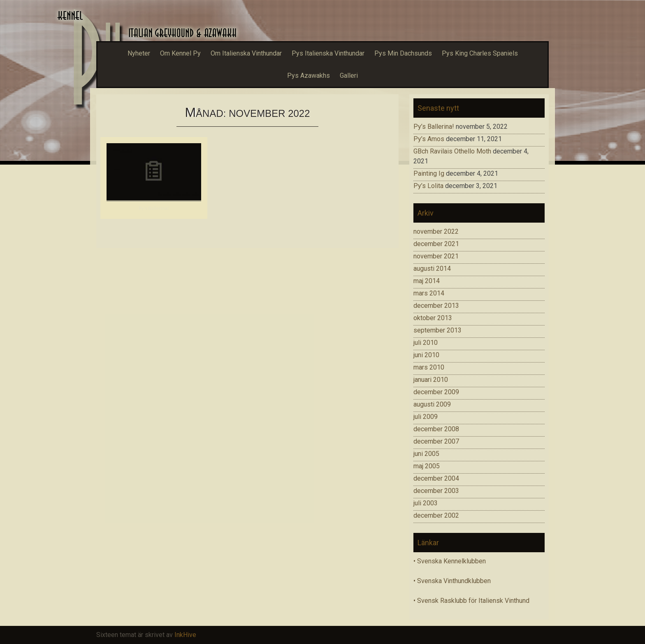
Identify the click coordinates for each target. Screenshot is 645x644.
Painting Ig (429, 173)
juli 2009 (426, 417)
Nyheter (139, 53)
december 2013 (436, 306)
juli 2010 (426, 343)
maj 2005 (427, 466)
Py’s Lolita (428, 186)
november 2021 (436, 256)
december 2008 (436, 429)
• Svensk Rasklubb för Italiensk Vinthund (471, 601)
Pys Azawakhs (309, 76)
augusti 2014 (432, 269)
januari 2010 (431, 380)
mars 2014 (429, 293)
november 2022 (436, 231)
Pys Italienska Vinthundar (328, 53)
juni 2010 (426, 355)
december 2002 (436, 515)
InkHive (185, 635)
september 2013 (437, 330)
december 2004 (436, 478)
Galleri (349, 76)
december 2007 (436, 441)
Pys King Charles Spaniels (480, 53)
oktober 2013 (433, 318)
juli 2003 (426, 503)
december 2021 (436, 244)
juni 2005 (426, 454)
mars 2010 (429, 367)
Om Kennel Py (180, 53)
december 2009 (436, 392)
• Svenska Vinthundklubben (452, 581)
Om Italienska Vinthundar (246, 53)
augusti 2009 (432, 404)
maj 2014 (427, 281)
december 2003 (436, 491)
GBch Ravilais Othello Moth (452, 151)
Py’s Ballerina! (154, 208)
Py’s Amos (429, 139)
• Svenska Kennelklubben (450, 561)
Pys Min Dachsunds (403, 53)
